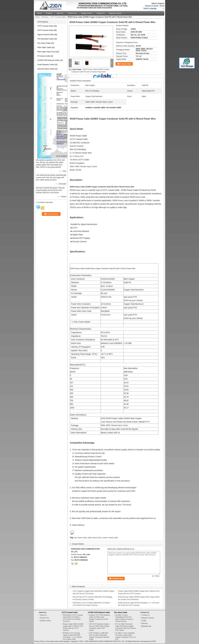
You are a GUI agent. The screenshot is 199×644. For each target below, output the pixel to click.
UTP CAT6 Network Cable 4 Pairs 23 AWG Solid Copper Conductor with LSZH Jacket (99, 627)
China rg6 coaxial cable (54, 641)
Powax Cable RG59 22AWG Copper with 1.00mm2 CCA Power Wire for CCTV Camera (73, 627)
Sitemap (144, 623)
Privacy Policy (39, 641)
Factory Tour (72, 13)
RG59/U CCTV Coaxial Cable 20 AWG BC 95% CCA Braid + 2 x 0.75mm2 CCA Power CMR (72, 636)
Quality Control (87, 13)
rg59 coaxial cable (94, 538)
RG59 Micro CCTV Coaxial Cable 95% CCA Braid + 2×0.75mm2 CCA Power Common (73, 618)
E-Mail (144, 621)
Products (49, 13)
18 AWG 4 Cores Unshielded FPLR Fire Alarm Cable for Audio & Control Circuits (124, 618)
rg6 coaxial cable (80, 538)
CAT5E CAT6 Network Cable (48, 60)
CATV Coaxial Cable (45, 30)
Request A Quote (152, 6)
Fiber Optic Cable (44, 47)
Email (162, 6)
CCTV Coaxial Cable (58, 17)
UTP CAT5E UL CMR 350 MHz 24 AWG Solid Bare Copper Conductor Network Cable (99, 636)
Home (39, 13)
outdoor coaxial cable (110, 538)
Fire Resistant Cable (45, 39)
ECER (154, 641)
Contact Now (126, 64)
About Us (60, 13)
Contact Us (101, 13)
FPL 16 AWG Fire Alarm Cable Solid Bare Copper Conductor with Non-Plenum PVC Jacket (126, 627)
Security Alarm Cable (46, 69)
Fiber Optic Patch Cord (47, 52)
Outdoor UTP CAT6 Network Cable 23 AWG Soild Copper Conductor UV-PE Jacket (99, 618)
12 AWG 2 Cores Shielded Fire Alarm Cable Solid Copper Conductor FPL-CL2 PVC (126, 636)
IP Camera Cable (44, 56)
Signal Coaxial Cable (46, 35)
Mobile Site (146, 626)
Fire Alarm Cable (44, 43)
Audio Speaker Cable (46, 65)
